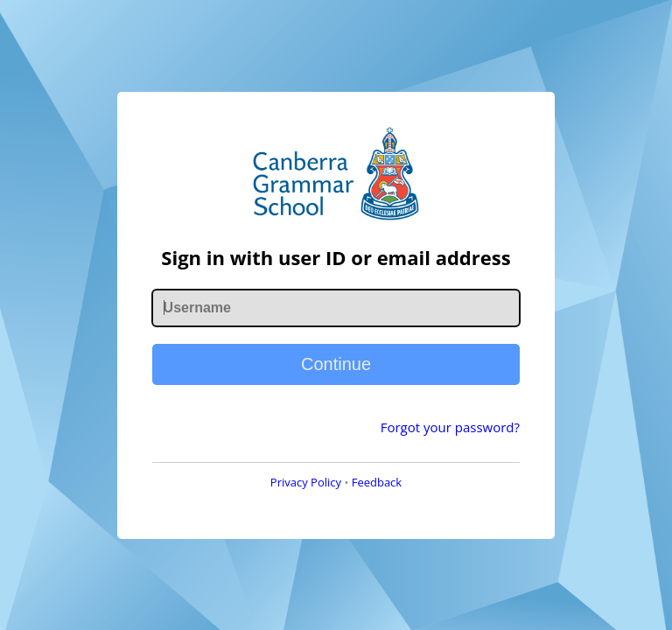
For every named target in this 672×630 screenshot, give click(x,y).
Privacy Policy (306, 482)
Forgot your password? (450, 427)
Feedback (377, 482)
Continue (336, 364)
